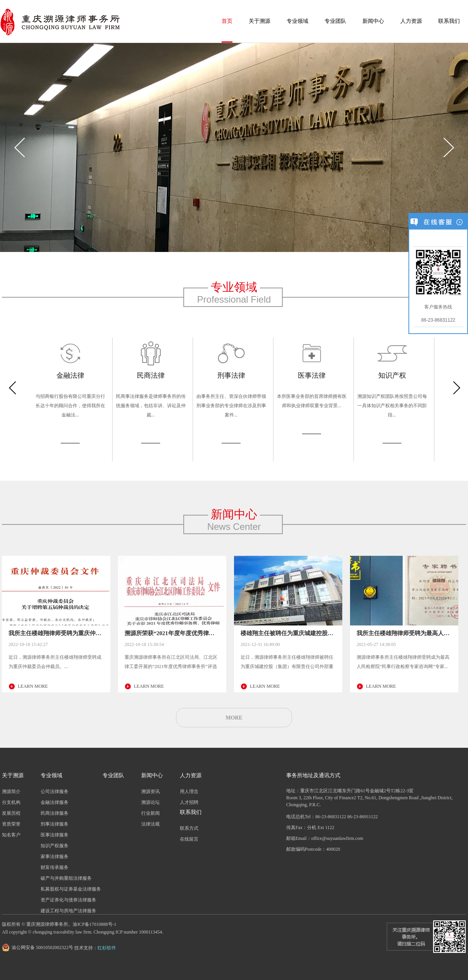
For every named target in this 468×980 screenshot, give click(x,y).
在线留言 (189, 839)
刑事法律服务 (55, 824)
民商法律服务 (55, 813)
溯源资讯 (150, 792)
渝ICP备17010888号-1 (95, 924)
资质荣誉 (11, 824)
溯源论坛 (150, 802)
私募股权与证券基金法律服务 (71, 889)
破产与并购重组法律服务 (66, 878)
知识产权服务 (55, 846)
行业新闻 (150, 813)
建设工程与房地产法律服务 (68, 911)
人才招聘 (189, 802)
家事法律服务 (55, 857)
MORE (234, 718)
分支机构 (11, 802)
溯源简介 (11, 792)
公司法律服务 (55, 792)
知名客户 (11, 835)
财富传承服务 (55, 867)
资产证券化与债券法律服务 (68, 900)
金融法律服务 (55, 802)
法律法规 (150, 824)
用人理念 (189, 792)
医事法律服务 (55, 835)
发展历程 (11, 813)
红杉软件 (107, 948)
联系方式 (189, 828)
